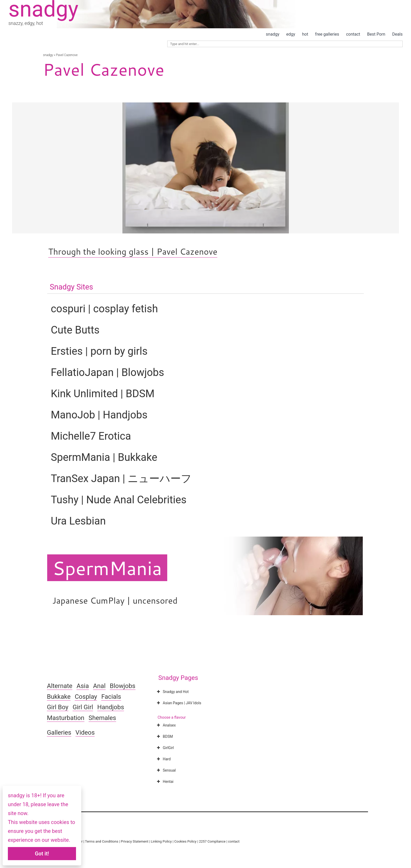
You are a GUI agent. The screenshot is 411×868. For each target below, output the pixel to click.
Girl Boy (58, 707)
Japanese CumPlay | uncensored (115, 600)
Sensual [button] (166, 770)
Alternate (60, 686)
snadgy (272, 34)
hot (305, 34)
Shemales (102, 718)
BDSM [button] (164, 736)
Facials (111, 697)
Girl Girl (83, 707)
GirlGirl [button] (165, 748)
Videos (85, 733)
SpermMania (107, 568)
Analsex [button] (166, 725)
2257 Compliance (212, 841)
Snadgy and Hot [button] (172, 692)
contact (353, 34)
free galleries (327, 34)
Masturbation (66, 718)
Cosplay (86, 697)
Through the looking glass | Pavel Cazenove (133, 251)
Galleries (59, 733)
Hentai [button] (165, 782)
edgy (291, 34)
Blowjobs (123, 686)
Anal (99, 686)
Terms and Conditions (102, 841)
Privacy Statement (135, 841)
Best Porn (376, 34)
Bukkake (59, 697)
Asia (83, 686)
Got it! (42, 854)
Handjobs (111, 707)
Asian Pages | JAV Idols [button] (179, 703)
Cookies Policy (185, 841)
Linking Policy (161, 841)
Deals (397, 34)
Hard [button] (163, 759)
